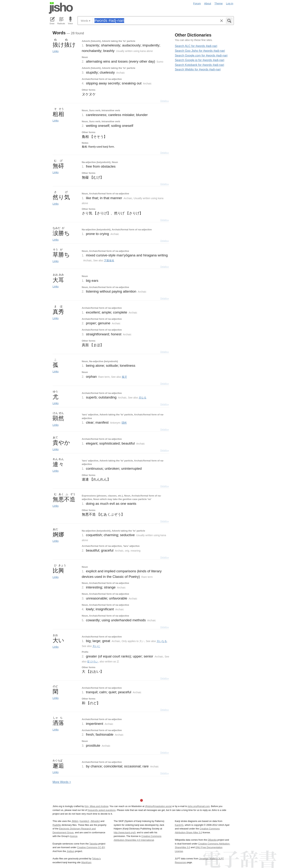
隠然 (124, 423)
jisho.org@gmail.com (199, 806)
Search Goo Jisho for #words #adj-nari (200, 51)
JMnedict (95, 821)
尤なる (143, 398)
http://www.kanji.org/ (124, 832)
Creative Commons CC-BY (91, 847)
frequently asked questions (102, 810)
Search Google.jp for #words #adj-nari (199, 60)
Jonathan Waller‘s (208, 859)
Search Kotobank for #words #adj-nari (199, 65)
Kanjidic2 (84, 821)
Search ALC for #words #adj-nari (196, 46)
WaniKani (86, 862)
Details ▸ (165, 101)
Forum (197, 3)
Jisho (61, 8)
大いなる (162, 641)
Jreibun (70, 851)
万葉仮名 (109, 260)
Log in (230, 3)
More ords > (62, 782)
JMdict (75, 821)
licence (74, 836)
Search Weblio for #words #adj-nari (198, 69)
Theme (219, 3)
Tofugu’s (96, 859)
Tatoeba (94, 844)
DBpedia (212, 840)
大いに (96, 646)
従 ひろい (93, 662)
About (208, 3)
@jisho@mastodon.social (158, 806)
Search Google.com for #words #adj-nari (201, 56)
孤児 (124, 377)
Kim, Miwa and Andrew (96, 806)
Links (56, 51)
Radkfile (57, 825)
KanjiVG (179, 825)
